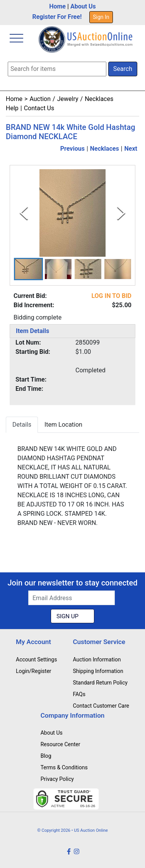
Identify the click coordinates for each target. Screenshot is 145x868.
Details (22, 425)
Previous (72, 149)
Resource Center (61, 744)
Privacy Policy (57, 779)
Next (131, 149)
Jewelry (68, 99)
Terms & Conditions (64, 767)
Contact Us (39, 108)
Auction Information (97, 659)
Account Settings (36, 659)
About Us (83, 6)
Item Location (63, 425)
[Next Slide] (121, 213)
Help (12, 108)
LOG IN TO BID (111, 296)
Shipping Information (98, 671)
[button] (28, 269)
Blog (46, 756)
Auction (40, 99)
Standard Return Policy (100, 683)
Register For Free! (57, 17)
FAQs (79, 694)
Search (123, 69)
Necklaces (99, 99)
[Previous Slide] (24, 213)
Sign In (101, 17)
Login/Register (34, 671)
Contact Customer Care (101, 706)
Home (57, 6)
